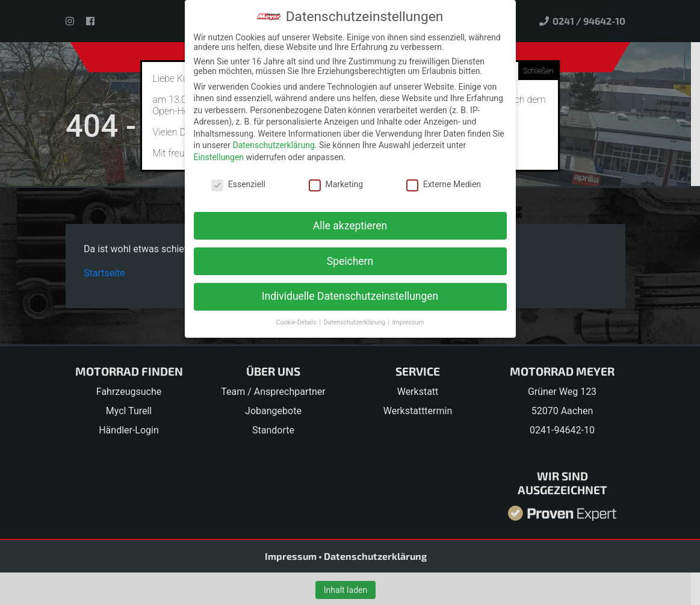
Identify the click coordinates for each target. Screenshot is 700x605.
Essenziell (238, 184)
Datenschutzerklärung (273, 145)
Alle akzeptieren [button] (350, 226)
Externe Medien (444, 184)
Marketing (336, 184)
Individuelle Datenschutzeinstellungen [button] (350, 296)
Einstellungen (219, 157)
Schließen (538, 71)
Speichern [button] (350, 261)
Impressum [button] (408, 322)
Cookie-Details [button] (297, 322)
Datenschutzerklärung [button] (355, 322)
